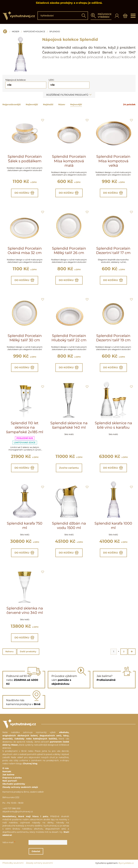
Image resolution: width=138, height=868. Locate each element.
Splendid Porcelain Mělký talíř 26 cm (69, 251)
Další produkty (28, 652)
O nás (6, 769)
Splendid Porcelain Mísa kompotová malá (69, 161)
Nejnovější (76, 104)
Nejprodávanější (12, 104)
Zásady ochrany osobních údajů (20, 787)
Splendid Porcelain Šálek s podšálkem (25, 159)
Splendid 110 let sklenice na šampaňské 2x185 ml (25, 427)
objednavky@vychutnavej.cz (18, 812)
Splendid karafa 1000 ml (113, 526)
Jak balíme (8, 775)
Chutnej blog (30, 764)
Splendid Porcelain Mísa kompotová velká (113, 161)
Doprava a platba (12, 778)
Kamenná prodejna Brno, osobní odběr (23, 792)
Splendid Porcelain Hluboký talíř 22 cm (69, 338)
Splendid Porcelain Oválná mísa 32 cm (25, 251)
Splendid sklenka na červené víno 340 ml (25, 611)
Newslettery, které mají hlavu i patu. (25, 817)
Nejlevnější (32, 104)
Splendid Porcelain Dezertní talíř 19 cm (113, 338)
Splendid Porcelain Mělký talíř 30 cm (25, 338)
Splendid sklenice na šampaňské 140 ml (69, 425)
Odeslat (36, 851)
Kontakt (7, 772)
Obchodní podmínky (14, 784)
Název (62, 104)
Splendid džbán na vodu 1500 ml (69, 526)
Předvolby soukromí (13, 863)
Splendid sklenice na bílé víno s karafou (113, 425)
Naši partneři (10, 781)
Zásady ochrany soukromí (39, 863)
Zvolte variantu (69, 468)
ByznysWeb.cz (126, 863)
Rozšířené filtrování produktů (69, 95)
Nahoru (9, 652)
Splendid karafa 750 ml (25, 526)
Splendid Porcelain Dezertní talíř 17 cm (113, 251)
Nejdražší (48, 104)
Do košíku (25, 193)
